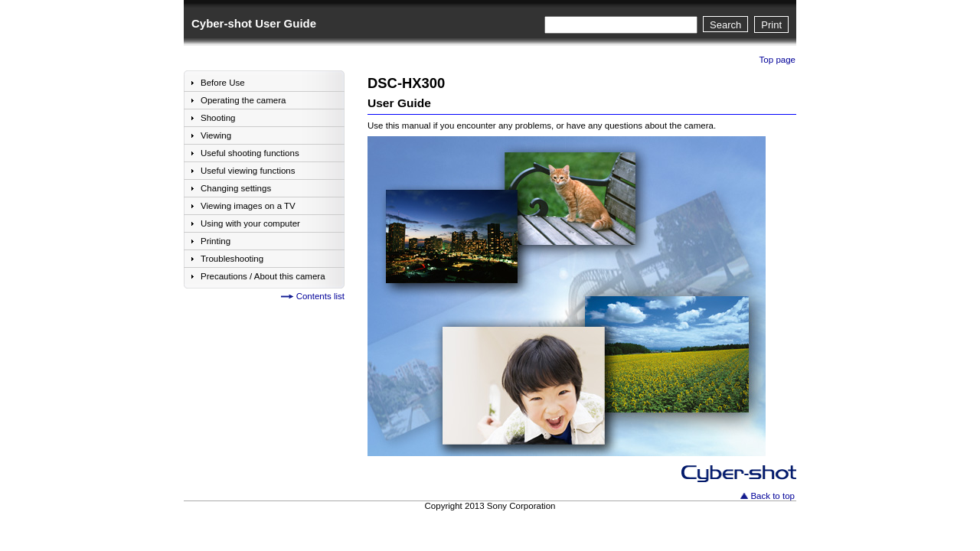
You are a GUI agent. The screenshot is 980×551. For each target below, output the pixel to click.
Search (725, 25)
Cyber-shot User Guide (254, 23)
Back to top (773, 496)
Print (771, 25)
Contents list (320, 296)
